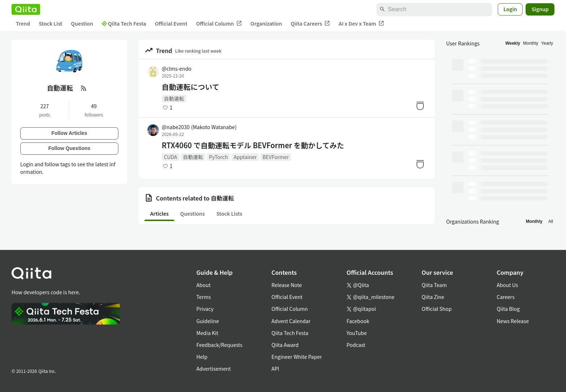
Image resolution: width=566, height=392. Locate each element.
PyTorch (218, 157)
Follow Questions (69, 148)
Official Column (219, 24)
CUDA (171, 157)
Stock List (50, 23)
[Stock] (420, 106)
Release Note (287, 285)
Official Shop (437, 309)
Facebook (358, 321)
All (551, 221)
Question (82, 23)
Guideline (208, 321)
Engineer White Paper (297, 357)
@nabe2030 (199, 127)
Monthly (531, 43)
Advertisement (214, 369)
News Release (513, 321)
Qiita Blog (508, 309)
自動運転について (190, 87)
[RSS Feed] (84, 88)
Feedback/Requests (219, 345)
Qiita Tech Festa (124, 23)
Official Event (171, 23)
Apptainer (245, 157)
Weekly (513, 43)
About (203, 285)
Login (510, 9)
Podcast (356, 345)
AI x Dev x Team (361, 24)
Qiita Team (434, 285)
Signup (540, 9)
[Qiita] (26, 9)
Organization (266, 23)
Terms (204, 297)
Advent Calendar (291, 321)
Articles (159, 213)
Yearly (547, 43)
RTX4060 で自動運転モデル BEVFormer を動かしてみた (253, 145)
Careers (506, 297)
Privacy (205, 309)
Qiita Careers (310, 24)
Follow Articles (69, 133)
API (275, 369)
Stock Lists (229, 213)
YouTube (357, 333)
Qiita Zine (433, 297)
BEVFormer (276, 157)
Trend (23, 23)
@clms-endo (177, 69)
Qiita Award (285, 345)
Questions (192, 213)
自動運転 (174, 98)
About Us (507, 285)
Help (202, 357)
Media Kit (207, 333)
